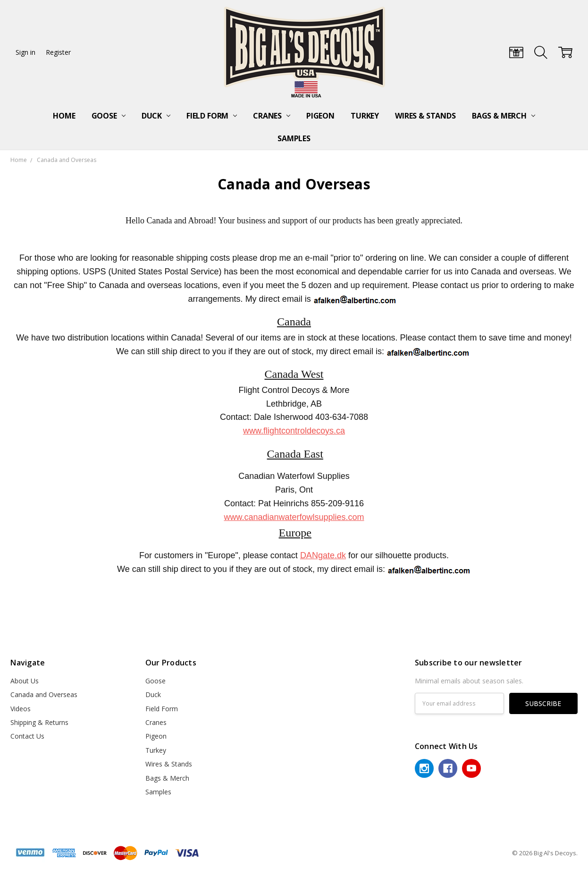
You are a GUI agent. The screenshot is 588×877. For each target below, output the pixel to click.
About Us (25, 681)
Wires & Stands (425, 116)
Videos (21, 709)
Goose (109, 116)
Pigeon (320, 116)
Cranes (272, 116)
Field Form (212, 116)
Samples (294, 138)
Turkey (365, 116)
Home (64, 116)
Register (58, 52)
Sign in (25, 52)
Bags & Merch (504, 116)
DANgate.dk (323, 555)
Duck (156, 116)
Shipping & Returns (39, 722)
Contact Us (27, 736)
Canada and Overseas (44, 694)
